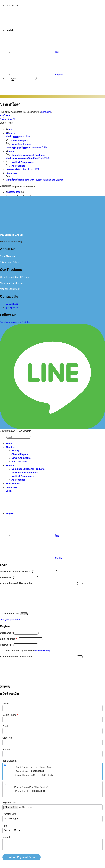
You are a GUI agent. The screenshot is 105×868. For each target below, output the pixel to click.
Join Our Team (19, 462)
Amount (6, 749)
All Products (18, 480)
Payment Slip (10, 802)
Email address (9, 639)
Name (6, 703)
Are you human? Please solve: (41, 583)
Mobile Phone (10, 715)
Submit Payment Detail (22, 857)
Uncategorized (13, 192)
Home (9, 443)
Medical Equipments (23, 476)
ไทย (35, 52)
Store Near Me (13, 483)
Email (5, 726)
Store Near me (7, 256)
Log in (24, 614)
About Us (11, 447)
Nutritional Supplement (12, 283)
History (15, 451)
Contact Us (11, 487)
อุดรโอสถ (5, 115)
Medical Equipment (10, 289)
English (31, 30)
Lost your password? (11, 620)
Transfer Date (9, 814)
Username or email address (16, 571)
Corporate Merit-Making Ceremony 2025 (26, 147)
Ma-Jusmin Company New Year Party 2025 (28, 158)
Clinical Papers (20, 454)
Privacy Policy (42, 651)
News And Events (21, 458)
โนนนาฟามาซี (7, 119)
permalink (46, 112)
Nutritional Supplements (25, 472)
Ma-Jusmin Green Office (18, 136)
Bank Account (9, 761)
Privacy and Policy (9, 262)
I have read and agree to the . (27, 651)
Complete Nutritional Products (28, 469)
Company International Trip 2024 (22, 169)
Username (6, 633)
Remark (6, 837)
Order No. (7, 738)
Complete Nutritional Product (15, 277)
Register (5, 687)
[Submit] (13, 80)
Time (5, 826)
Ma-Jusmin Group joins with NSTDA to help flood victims (34, 180)
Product (10, 465)
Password (6, 577)
